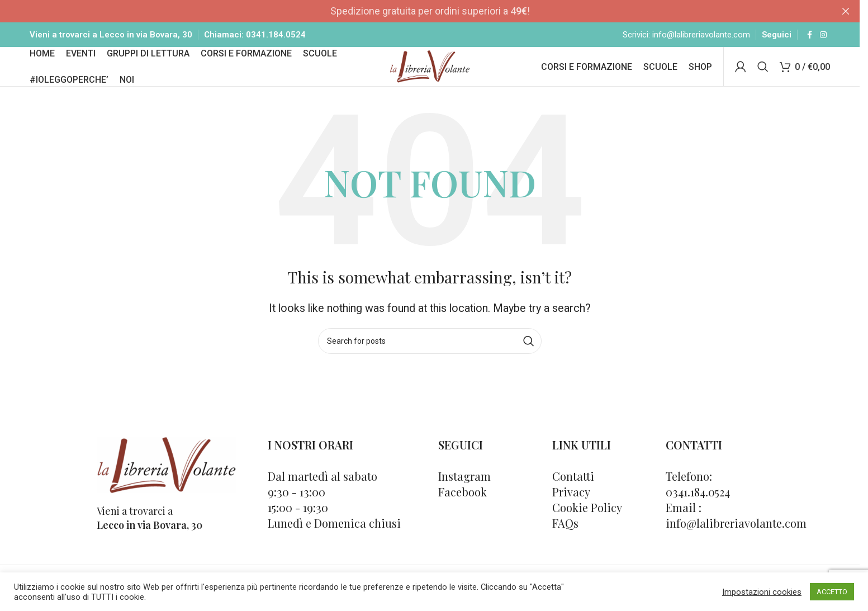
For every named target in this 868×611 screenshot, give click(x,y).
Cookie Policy (587, 530)
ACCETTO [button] (832, 592)
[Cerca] (763, 82)
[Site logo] (430, 81)
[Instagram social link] (823, 39)
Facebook (463, 514)
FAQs (565, 545)
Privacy (571, 514)
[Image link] (167, 486)
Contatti (573, 498)
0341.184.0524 (276, 39)
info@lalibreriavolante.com (701, 39)
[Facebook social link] (810, 39)
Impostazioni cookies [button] (762, 592)
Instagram (464, 498)
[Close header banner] (846, 11)
